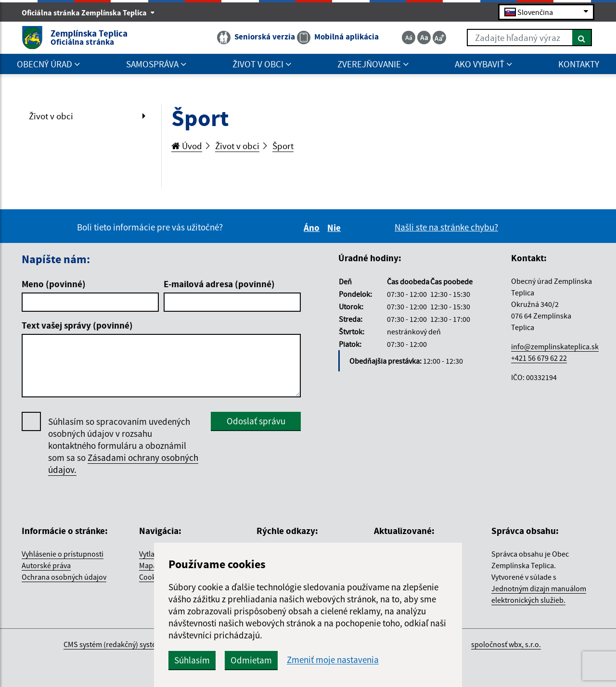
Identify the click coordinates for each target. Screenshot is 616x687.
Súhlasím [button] (192, 660)
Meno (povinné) (54, 284)
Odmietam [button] (251, 660)
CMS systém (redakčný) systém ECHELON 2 (132, 644)
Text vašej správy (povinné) (77, 325)
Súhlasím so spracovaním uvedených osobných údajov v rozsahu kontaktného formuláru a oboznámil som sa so (123, 446)
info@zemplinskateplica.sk (555, 346)
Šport (283, 146)
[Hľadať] (582, 38)
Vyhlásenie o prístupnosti (63, 554)
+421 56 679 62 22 (539, 358)
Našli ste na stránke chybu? (446, 227)
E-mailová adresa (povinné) (219, 284)
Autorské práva (46, 565)
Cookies (152, 577)
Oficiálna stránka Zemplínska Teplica (88, 13)
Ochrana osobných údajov (64, 577)
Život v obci (51, 116)
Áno (313, 228)
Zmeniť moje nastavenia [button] (333, 660)
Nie (335, 228)
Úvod (187, 146)
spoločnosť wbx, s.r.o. (506, 644)
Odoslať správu (256, 421)
